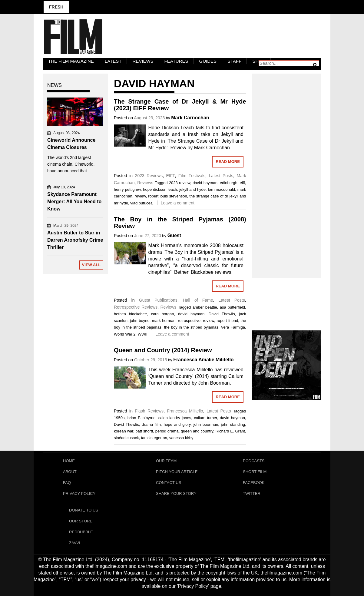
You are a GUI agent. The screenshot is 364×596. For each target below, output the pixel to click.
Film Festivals (192, 176)
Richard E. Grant (230, 431)
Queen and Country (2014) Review (163, 350)
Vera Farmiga (233, 327)
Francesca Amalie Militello (203, 360)
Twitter (252, 493)
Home (69, 461)
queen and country (197, 431)
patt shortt (144, 431)
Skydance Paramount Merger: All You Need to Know (74, 202)
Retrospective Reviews (136, 307)
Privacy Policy (79, 493)
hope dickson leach (160, 189)
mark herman (164, 321)
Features (176, 61)
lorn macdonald (222, 189)
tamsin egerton (154, 438)
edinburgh (229, 183)
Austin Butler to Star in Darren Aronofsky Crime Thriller (75, 240)
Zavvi (75, 543)
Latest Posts (221, 176)
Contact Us (169, 483)
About (70, 472)
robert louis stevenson (167, 196)
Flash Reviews (149, 411)
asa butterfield (232, 307)
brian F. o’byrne (142, 418)
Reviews (143, 61)
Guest (174, 235)
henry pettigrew (127, 189)
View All (91, 265)
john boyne (140, 321)
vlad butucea (141, 203)
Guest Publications (158, 300)
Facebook (254, 483)
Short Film (255, 472)
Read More (228, 162)
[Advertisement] (286, 169)
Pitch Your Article (177, 472)
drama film (151, 424)
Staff (234, 61)
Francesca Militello (185, 411)
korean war (124, 431)
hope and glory (177, 424)
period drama (167, 431)
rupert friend (227, 321)
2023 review (180, 183)
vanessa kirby (181, 438)
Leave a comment (178, 203)
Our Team (166, 461)
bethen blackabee (130, 314)
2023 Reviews (149, 176)
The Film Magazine (71, 61)
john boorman (206, 424)
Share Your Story (176, 493)
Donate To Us (84, 510)
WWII (143, 334)
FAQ (67, 483)
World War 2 (125, 334)
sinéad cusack (126, 438)
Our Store (81, 521)
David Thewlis (222, 314)
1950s (119, 418)
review (140, 196)
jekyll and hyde (192, 189)
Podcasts (254, 461)
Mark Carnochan (190, 118)
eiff (242, 183)
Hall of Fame (198, 300)
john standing (233, 424)
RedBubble (81, 532)
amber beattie (205, 307)
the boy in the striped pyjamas (191, 327)
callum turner (206, 418)
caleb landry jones (175, 418)
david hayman (205, 183)
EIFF (171, 176)
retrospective (189, 321)
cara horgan (163, 314)
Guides (208, 61)
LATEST (113, 61)
